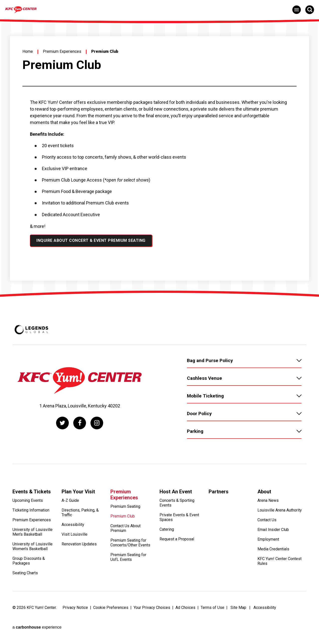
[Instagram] (98, 423)
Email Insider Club (273, 532)
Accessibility (73, 527)
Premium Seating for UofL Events (128, 559)
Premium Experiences (62, 51)
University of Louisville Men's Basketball (33, 534)
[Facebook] (80, 423)
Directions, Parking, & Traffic (80, 515)
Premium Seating (125, 508)
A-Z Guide (70, 502)
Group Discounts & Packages (29, 563)
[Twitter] (61, 423)
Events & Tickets (32, 492)
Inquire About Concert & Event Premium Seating (91, 240)
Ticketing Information (31, 512)
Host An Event (176, 492)
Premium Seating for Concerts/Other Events (130, 545)
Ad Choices (185, 609)
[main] (159, 155)
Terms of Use (212, 609)
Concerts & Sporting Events (177, 505)
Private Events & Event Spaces (179, 519)
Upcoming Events (28, 502)
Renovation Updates (79, 546)
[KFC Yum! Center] (48, 9)
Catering (167, 531)
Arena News (268, 502)
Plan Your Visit (78, 492)
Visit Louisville (75, 536)
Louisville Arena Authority (280, 512)
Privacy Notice (75, 609)
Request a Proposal (177, 541)
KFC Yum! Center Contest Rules (279, 563)
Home (28, 51)
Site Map (238, 609)
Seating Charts (25, 575)
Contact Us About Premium (125, 530)
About (264, 492)
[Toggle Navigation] (297, 10)
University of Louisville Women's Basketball (33, 548)
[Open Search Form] (310, 10)
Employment (268, 541)
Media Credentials (273, 551)
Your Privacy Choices (152, 609)
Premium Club (123, 518)
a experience (37, 619)
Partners (219, 492)
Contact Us (267, 522)
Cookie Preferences (111, 609)
